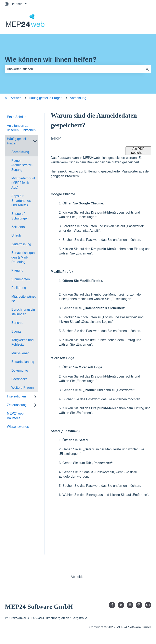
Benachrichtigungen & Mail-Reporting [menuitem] (23, 257)
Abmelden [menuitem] (78, 577)
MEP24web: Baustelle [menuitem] (16, 416)
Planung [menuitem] (17, 270)
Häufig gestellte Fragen (46, 98)
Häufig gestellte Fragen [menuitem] (18, 141)
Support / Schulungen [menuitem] (20, 216)
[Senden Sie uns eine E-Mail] (148, 605)
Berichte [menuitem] (17, 323)
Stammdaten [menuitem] (21, 279)
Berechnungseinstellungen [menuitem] (23, 312)
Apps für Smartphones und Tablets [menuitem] (21, 201)
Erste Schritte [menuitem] (17, 117)
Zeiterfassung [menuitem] (21, 244)
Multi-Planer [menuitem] (20, 353)
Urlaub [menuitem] (16, 235)
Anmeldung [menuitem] (20, 152)
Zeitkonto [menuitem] (18, 227)
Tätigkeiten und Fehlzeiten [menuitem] (22, 342)
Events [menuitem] (16, 331)
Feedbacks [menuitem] (19, 379)
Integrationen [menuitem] (16, 396)
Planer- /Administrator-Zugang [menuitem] (22, 165)
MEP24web (13, 98)
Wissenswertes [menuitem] (18, 427)
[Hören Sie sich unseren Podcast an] (139, 605)
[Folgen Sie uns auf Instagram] (130, 605)
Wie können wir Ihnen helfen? (51, 59)
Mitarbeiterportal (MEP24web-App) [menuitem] (23, 183)
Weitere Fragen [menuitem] (23, 388)
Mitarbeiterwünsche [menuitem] (24, 299)
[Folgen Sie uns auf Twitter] (121, 605)
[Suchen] (147, 69)
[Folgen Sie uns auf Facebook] (112, 605)
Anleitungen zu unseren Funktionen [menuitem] (21, 128)
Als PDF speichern (138, 151)
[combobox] (74, 69)
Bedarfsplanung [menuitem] (23, 362)
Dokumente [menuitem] (20, 371)
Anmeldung (78, 98)
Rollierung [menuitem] (19, 288)
